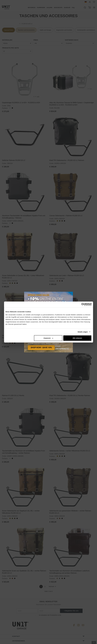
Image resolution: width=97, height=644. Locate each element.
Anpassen (48, 338)
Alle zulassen (77, 338)
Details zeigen (83, 332)
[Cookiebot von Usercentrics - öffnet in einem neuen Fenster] (83, 304)
